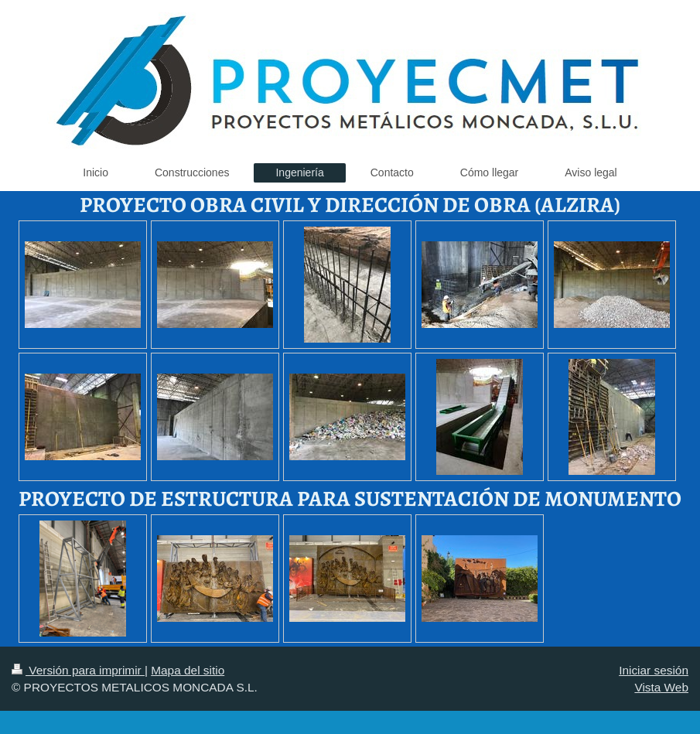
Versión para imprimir (78, 670)
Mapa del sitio (188, 670)
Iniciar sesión (654, 670)
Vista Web (661, 687)
